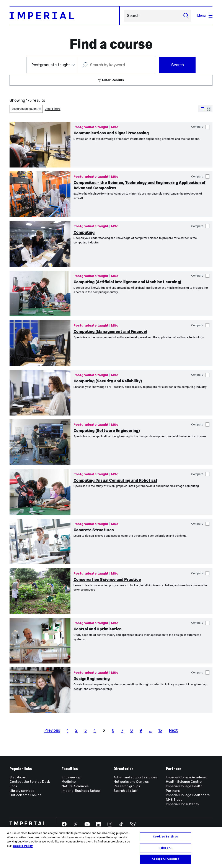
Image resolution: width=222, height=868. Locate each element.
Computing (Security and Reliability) (108, 381)
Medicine (69, 782)
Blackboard (18, 777)
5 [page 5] (104, 730)
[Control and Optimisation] (40, 641)
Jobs (13, 786)
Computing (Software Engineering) (107, 431)
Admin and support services (135, 777)
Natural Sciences (75, 786)
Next (173, 730)
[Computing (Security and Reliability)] (40, 393)
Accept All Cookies (165, 859)
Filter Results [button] (111, 80)
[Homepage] (65, 16)
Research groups (127, 786)
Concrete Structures (94, 530)
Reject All (165, 848)
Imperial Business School (81, 791)
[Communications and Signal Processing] (40, 145)
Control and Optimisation (98, 629)
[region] (111, 847)
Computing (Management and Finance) (110, 331)
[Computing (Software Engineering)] (40, 442)
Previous (52, 730)
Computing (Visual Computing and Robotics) (115, 480)
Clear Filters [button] (53, 109)
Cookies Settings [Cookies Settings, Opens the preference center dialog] (165, 837)
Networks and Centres (131, 782)
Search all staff (126, 791)
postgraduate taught (25, 109)
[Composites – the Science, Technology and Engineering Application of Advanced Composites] (40, 194)
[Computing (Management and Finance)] (40, 343)
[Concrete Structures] (40, 542)
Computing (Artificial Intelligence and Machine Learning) (127, 282)
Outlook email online (25, 795)
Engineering (71, 777)
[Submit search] (186, 16)
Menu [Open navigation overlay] (205, 15)
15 (160, 730)
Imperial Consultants (182, 804)
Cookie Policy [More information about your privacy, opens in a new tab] (23, 846)
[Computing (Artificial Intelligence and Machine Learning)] (40, 294)
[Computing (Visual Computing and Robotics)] (40, 492)
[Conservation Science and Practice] (40, 591)
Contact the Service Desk (30, 782)
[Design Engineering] (40, 690)
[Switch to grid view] (209, 109)
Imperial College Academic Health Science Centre (187, 779)
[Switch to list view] (202, 109)
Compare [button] (200, 127)
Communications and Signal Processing (111, 133)
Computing (84, 232)
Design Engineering (92, 679)
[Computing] (40, 244)
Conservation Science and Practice (107, 579)
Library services (22, 791)
